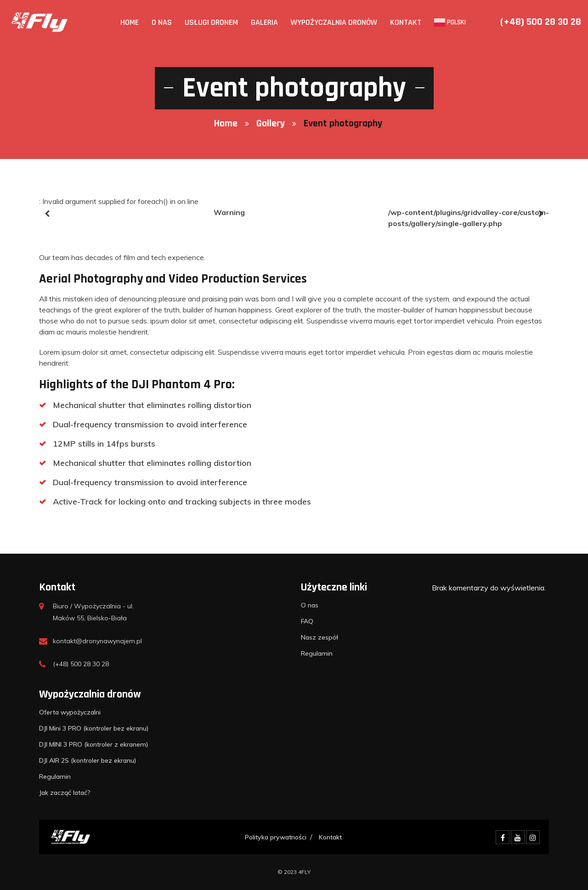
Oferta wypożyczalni (70, 712)
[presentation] (47, 213)
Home (130, 22)
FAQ (307, 621)
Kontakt (406, 22)
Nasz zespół (319, 637)
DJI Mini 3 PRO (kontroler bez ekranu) (94, 728)
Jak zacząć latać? (65, 793)
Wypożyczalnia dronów (334, 22)
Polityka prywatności (276, 837)
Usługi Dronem (211, 22)
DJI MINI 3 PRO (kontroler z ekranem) (94, 744)
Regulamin (317, 653)
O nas (162, 22)
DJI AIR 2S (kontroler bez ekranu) (88, 760)
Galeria (264, 22)
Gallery (271, 124)
